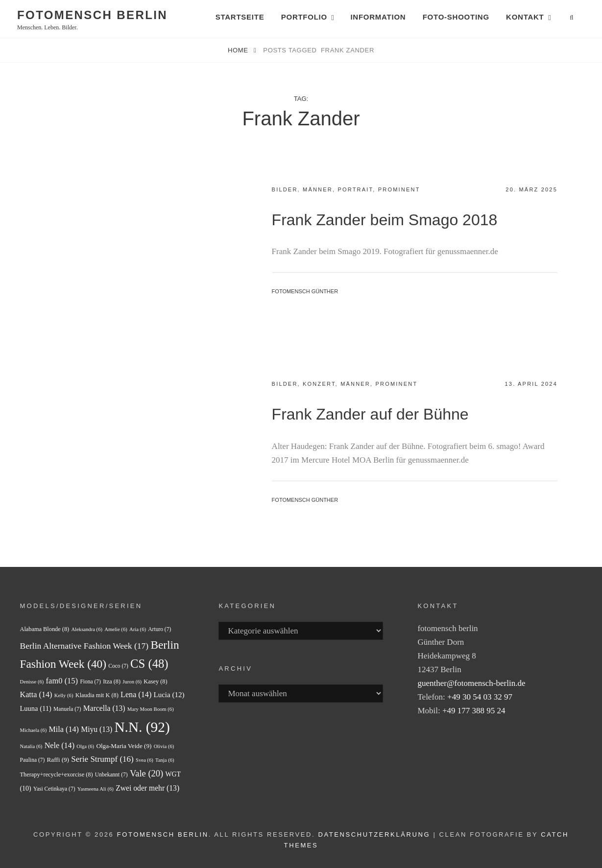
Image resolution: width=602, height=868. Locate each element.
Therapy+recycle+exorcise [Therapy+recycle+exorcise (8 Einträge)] (57, 774)
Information (378, 17)
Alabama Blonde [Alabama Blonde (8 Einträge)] (45, 629)
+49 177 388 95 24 (474, 711)
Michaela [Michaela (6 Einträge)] (34, 730)
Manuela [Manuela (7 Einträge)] (67, 709)
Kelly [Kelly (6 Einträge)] (64, 695)
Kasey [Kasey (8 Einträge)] (155, 681)
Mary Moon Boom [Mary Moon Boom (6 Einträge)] (151, 709)
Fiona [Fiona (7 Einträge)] (90, 681)
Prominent (399, 189)
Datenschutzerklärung (374, 834)
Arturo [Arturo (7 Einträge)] (159, 629)
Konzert (319, 384)
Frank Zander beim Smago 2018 (385, 220)
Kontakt (525, 17)
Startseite (240, 17)
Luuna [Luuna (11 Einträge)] (36, 708)
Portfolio (304, 17)
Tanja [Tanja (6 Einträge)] (165, 760)
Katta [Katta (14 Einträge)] (36, 694)
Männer (318, 189)
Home (239, 50)
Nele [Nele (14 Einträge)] (60, 745)
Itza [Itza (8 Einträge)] (112, 681)
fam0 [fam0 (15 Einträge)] (62, 681)
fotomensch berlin (92, 15)
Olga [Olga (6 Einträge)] (85, 746)
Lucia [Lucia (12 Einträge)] (169, 695)
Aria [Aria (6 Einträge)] (138, 629)
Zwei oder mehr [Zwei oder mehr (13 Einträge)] (147, 788)
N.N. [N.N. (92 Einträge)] (142, 727)
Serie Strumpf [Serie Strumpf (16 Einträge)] (102, 759)
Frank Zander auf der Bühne (370, 414)
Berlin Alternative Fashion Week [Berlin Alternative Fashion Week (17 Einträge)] (84, 646)
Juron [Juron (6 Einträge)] (132, 682)
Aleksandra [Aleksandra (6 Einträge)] (87, 629)
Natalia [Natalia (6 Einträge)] (31, 746)
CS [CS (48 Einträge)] (149, 664)
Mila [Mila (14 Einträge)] (64, 729)
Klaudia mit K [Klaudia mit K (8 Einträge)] (97, 695)
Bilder (285, 189)
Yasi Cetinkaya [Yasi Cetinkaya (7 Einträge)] (54, 789)
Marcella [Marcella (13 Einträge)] (104, 708)
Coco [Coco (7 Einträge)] (118, 666)
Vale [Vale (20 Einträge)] (146, 774)
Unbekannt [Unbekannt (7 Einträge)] (111, 774)
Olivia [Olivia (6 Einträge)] (164, 746)
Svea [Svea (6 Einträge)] (144, 760)
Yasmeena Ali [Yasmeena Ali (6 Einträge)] (96, 789)
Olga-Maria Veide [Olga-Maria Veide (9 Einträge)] (124, 746)
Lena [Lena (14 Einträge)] (136, 694)
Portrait (355, 189)
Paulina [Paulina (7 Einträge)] (33, 760)
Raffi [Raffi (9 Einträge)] (58, 760)
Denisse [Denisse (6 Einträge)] (32, 682)
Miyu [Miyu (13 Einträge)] (96, 729)
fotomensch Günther (305, 291)
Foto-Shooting (456, 17)
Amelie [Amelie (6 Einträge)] (116, 629)
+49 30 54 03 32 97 (480, 697)
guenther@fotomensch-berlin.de (471, 683)
